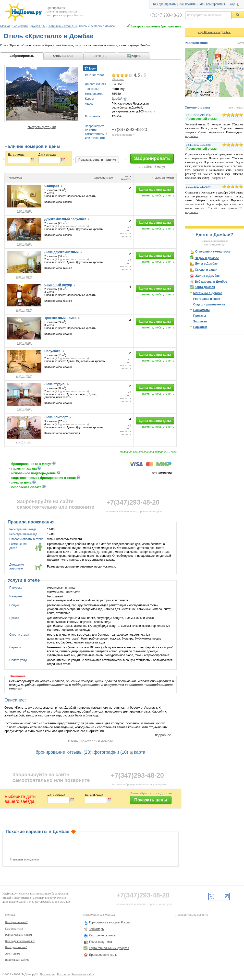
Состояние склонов (102, 935)
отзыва (118, 79)
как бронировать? (123, 135)
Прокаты (200, 316)
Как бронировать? (16, 922)
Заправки (200, 321)
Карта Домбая (205, 287)
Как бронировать (164, 4)
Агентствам (12, 954)
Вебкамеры (97, 929)
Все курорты (20, 26)
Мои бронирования (212, 4)
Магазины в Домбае (208, 293)
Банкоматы (201, 310)
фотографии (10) (111, 752)
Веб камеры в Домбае (211, 282)
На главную (48, 974)
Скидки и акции (206, 270)
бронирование (50, 752)
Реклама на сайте (83, 974)
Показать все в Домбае (26, 859)
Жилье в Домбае (207, 276)
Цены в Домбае (206, 264)
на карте (150, 111)
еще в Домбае (214, 32)
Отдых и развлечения (209, 304)
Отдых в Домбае (207, 258)
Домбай (117, 99)
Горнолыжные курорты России (110, 922)
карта (140, 752)
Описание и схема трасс (213, 252)
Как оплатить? (14, 929)
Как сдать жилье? (16, 947)
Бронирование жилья (104, 955)
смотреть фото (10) (42, 127)
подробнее (163, 735)
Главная (5, 26)
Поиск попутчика (101, 942)
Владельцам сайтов (17, 960)
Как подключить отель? (20, 941)
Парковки (200, 327)
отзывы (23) (79, 752)
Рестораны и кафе (207, 299)
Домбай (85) (38, 26)
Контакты (64, 974)
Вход (232, 4)
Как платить (187, 4)
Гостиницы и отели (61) (62, 26)
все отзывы (236, 108)
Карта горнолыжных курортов (109, 948)
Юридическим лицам (18, 935)
